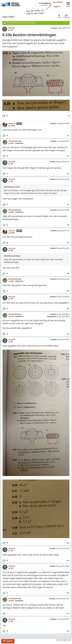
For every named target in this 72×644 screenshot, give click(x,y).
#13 (68, 561)
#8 (68, 274)
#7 (68, 243)
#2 (68, 136)
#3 (68, 156)
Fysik (5, 17)
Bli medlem (58, 2)
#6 (68, 225)
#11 (68, 334)
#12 (68, 543)
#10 (68, 309)
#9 (68, 291)
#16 (68, 631)
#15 (68, 614)
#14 (68, 593)
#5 (68, 205)
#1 (69, 116)
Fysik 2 (12, 17)
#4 (68, 174)
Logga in (57, 6)
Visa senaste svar (64, 640)
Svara (9, 641)
